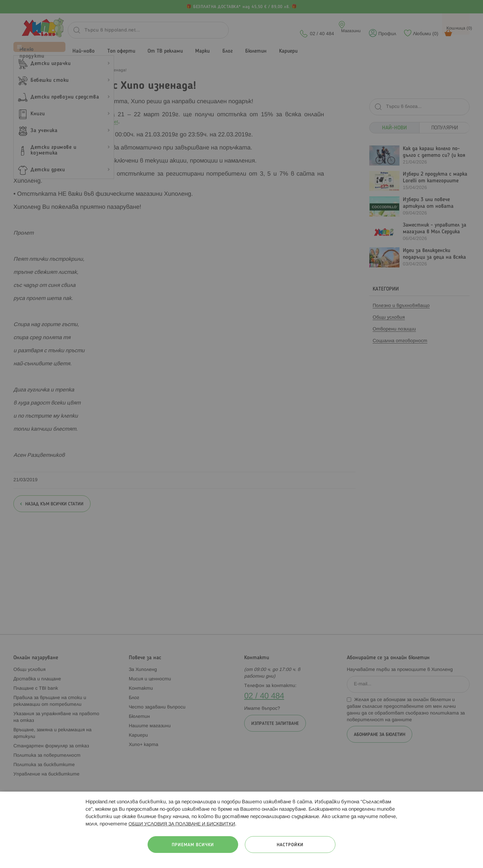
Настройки (290, 845)
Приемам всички (193, 845)
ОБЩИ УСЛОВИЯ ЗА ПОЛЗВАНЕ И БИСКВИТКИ (182, 824)
